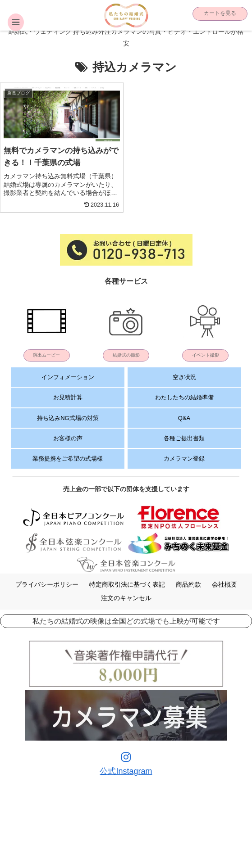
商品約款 (188, 584)
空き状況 (184, 377)
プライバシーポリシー (47, 584)
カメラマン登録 (184, 459)
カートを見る (220, 13)
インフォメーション (68, 377)
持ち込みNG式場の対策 (68, 418)
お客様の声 (68, 438)
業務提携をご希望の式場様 (68, 459)
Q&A (184, 418)
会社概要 (225, 584)
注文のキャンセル (126, 598)
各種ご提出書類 (184, 438)
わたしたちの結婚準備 (184, 397)
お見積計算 (68, 397)
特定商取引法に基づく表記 (127, 584)
